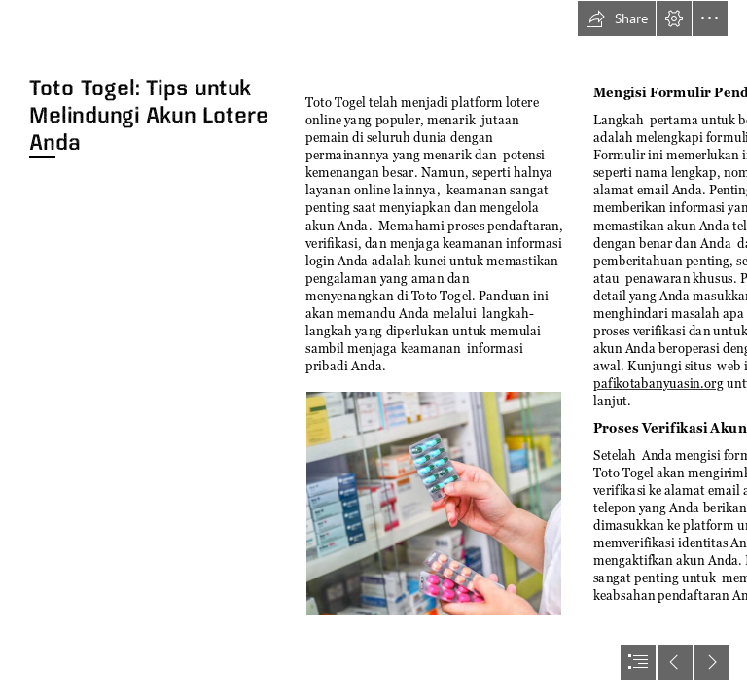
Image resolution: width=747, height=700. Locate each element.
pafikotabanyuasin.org (658, 384)
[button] (617, 18)
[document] (373, 350)
